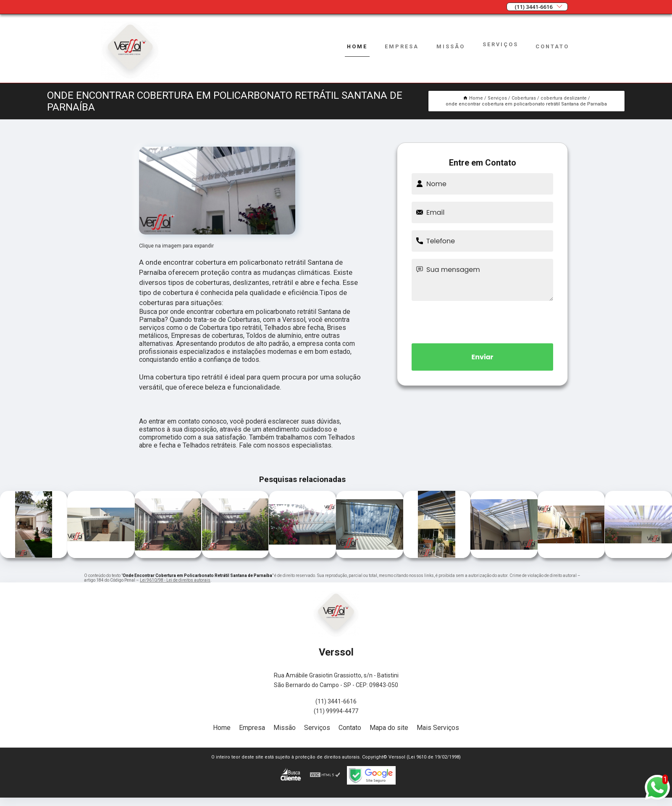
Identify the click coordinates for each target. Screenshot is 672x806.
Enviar (483, 357)
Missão (451, 46)
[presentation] (483, 321)
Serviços (500, 44)
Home (357, 46)
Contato (552, 46)
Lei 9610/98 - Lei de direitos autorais (175, 580)
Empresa (402, 46)
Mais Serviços (438, 728)
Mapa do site (389, 728)
